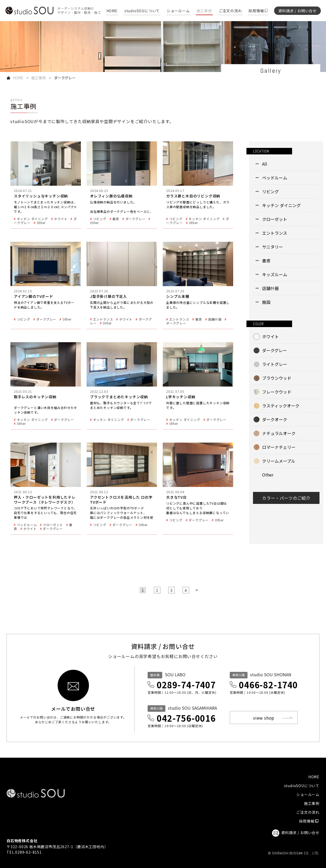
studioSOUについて (142, 11)
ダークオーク (275, 419)
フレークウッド (277, 392)
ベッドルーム (275, 178)
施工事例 (204, 11)
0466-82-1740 (268, 685)
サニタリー (273, 247)
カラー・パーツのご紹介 (286, 498)
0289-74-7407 (186, 685)
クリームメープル (279, 461)
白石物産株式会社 (22, 841)
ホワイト (270, 336)
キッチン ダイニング (281, 205)
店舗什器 (270, 288)
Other (268, 475)
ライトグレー (275, 364)
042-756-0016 (186, 718)
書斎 (266, 261)
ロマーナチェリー (279, 447)
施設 (266, 302)
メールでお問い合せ (73, 708)
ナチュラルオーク (279, 433)
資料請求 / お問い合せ (297, 11)
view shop (264, 718)
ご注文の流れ (230, 11)
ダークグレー (274, 350)
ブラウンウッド (277, 378)
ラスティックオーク (281, 406)
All (265, 164)
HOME (112, 11)
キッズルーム (275, 274)
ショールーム (178, 11)
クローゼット (275, 219)
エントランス (275, 233)
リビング (270, 191)
